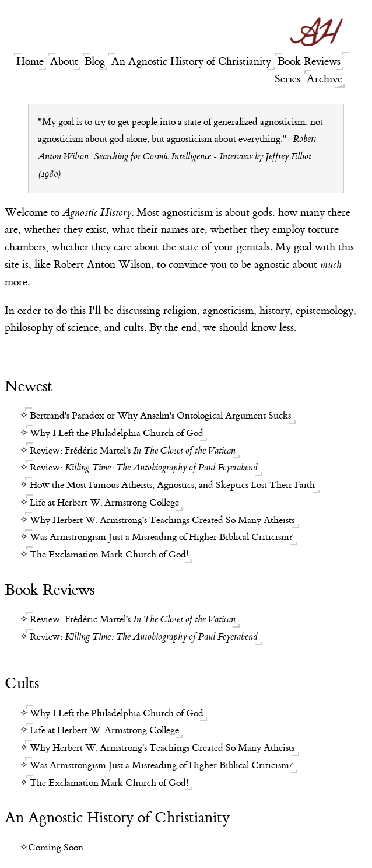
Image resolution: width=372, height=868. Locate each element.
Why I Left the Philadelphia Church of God (117, 433)
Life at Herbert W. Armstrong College (104, 503)
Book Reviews (309, 62)
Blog (95, 62)
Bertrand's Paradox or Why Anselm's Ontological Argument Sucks (160, 416)
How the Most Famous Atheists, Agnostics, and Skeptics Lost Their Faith (172, 485)
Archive (324, 79)
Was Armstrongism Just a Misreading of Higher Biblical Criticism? (161, 537)
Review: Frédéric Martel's (133, 451)
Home (30, 62)
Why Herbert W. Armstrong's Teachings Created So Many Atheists (162, 520)
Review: (144, 468)
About (64, 62)
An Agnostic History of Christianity (191, 62)
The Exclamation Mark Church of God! (109, 555)
